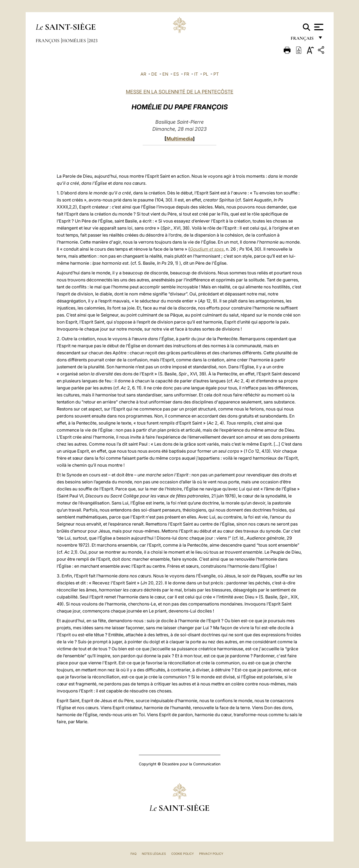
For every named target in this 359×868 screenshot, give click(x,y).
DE (154, 74)
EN (165, 74)
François (48, 41)
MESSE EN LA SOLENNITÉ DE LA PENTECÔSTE (180, 92)
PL (206, 74)
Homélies (75, 41)
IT (196, 74)
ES (176, 74)
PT (216, 74)
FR (187, 74)
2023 (93, 41)
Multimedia (180, 139)
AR (143, 74)
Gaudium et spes (207, 249)
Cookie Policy (182, 854)
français (303, 40)
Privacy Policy (211, 854)
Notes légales (154, 854)
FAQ (133, 854)
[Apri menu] (318, 27)
